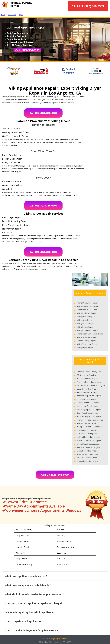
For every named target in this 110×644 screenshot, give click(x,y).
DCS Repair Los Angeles (87, 434)
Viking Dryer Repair (85, 348)
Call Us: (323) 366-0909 (43, 113)
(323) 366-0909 (94, 6)
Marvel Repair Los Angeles (88, 444)
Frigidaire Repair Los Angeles (89, 382)
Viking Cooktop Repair (86, 341)
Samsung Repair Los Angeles (89, 409)
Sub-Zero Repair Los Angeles (89, 416)
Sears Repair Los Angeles (87, 413)
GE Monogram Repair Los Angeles (91, 385)
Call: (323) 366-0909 (27, 50)
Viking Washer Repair (86, 323)
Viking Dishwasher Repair (88, 310)
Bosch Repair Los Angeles (88, 379)
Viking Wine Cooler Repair (88, 337)
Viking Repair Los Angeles (88, 423)
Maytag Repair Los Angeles (88, 403)
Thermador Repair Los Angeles (90, 420)
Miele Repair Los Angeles (87, 454)
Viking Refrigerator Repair (88, 330)
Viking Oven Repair (85, 320)
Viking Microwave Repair (87, 303)
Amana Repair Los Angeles (88, 461)
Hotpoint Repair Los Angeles (89, 372)
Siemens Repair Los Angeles (89, 447)
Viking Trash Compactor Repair (90, 334)
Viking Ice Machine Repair (88, 306)
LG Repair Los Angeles (86, 399)
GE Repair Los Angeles (86, 375)
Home (3, 15)
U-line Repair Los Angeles (88, 451)
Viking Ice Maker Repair (87, 313)
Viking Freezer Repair (86, 317)
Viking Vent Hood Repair (87, 344)
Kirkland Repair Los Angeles (89, 437)
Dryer (21, 15)
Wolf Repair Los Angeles (87, 430)
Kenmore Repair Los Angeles (89, 396)
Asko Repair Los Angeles (87, 392)
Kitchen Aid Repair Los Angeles (90, 406)
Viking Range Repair (85, 327)
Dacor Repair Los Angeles (88, 389)
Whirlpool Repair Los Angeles (89, 427)
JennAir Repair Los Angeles (88, 458)
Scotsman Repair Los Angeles (89, 440)
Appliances (12, 15)
